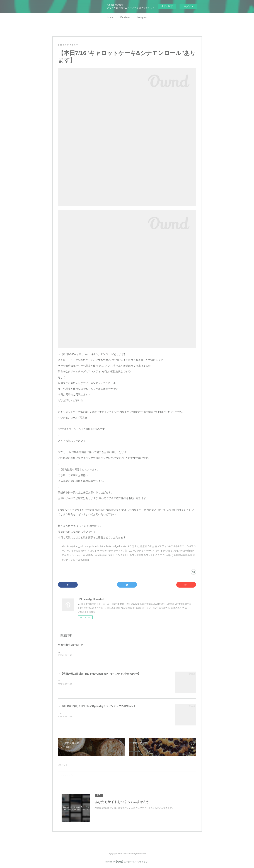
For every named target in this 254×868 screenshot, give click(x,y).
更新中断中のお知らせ (71, 645)
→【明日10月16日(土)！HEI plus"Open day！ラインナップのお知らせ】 (99, 674)
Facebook (125, 17)
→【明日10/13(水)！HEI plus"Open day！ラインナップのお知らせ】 (97, 706)
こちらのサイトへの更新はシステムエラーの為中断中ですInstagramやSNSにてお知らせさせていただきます (110, 652)
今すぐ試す (167, 6)
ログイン (188, 6)
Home (110, 17)
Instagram (142, 17)
